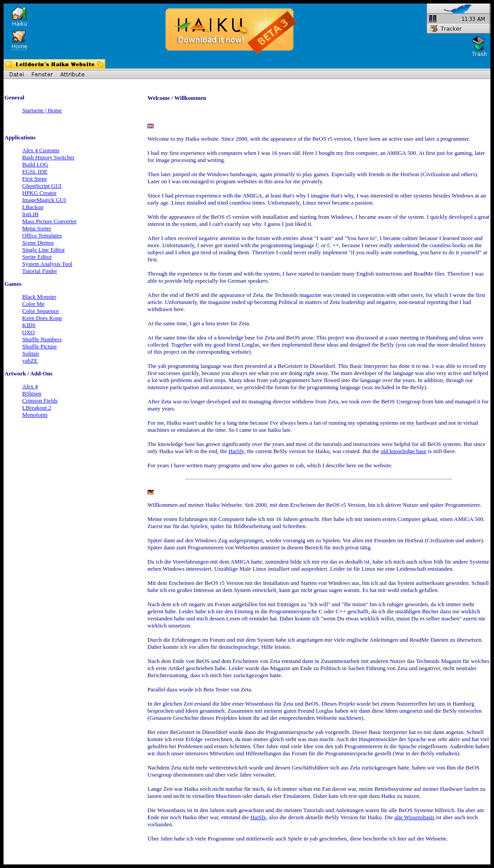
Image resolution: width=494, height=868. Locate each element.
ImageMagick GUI (44, 200)
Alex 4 (30, 386)
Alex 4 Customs (41, 150)
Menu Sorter (37, 228)
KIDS (29, 325)
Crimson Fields (40, 400)
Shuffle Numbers (42, 339)
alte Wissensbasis (415, 817)
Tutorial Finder (40, 271)
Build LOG (35, 164)
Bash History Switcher (48, 157)
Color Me (33, 304)
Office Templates (42, 235)
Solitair (31, 353)
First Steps (34, 179)
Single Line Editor (43, 250)
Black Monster (39, 297)
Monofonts (35, 415)
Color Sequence (41, 311)
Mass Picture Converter (49, 221)
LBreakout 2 (37, 408)
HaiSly (236, 451)
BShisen (32, 393)
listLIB (30, 214)
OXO (28, 332)
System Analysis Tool (47, 264)
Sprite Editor (37, 257)
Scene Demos (38, 243)
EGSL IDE (35, 172)
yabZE (30, 361)
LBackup (33, 207)
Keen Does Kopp (42, 318)
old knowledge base (404, 451)
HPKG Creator (40, 193)
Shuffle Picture (40, 346)
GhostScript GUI (42, 186)
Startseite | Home (42, 110)
